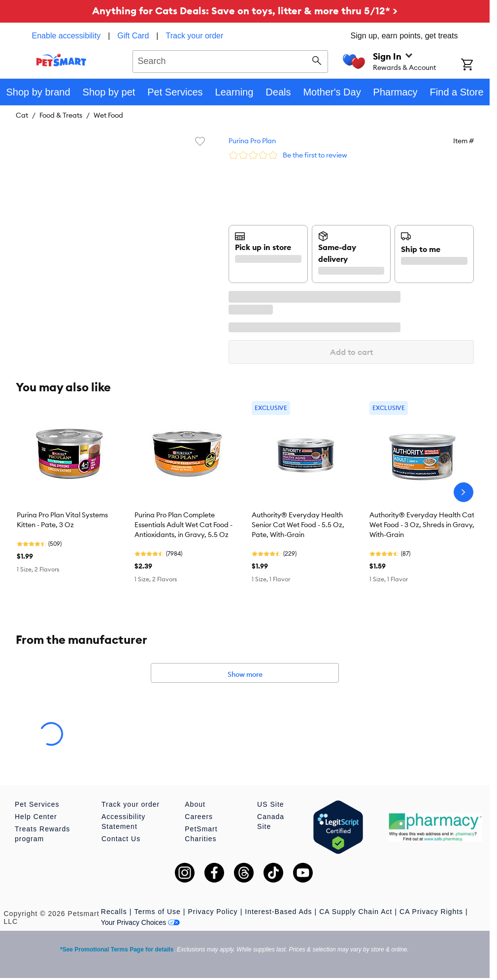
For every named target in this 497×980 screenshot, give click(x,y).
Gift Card (133, 36)
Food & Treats (61, 115)
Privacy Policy (213, 912)
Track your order (195, 36)
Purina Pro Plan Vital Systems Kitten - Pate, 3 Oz (62, 520)
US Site (270, 804)
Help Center (36, 817)
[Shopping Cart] (475, 65)
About (195, 804)
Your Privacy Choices (141, 922)
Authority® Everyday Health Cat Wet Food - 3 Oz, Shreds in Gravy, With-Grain (422, 525)
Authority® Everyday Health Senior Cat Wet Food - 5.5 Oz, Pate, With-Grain (298, 525)
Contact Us (121, 839)
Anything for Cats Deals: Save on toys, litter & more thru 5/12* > (245, 11)
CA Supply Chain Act (356, 912)
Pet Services (37, 804)
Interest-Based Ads (278, 912)
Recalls (114, 912)
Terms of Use (157, 912)
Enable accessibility (66, 36)
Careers (199, 817)
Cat (22, 115)
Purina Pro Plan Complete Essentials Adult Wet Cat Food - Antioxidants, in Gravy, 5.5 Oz (183, 525)
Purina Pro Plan (252, 141)
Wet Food (108, 115)
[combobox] (230, 60)
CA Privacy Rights (431, 912)
